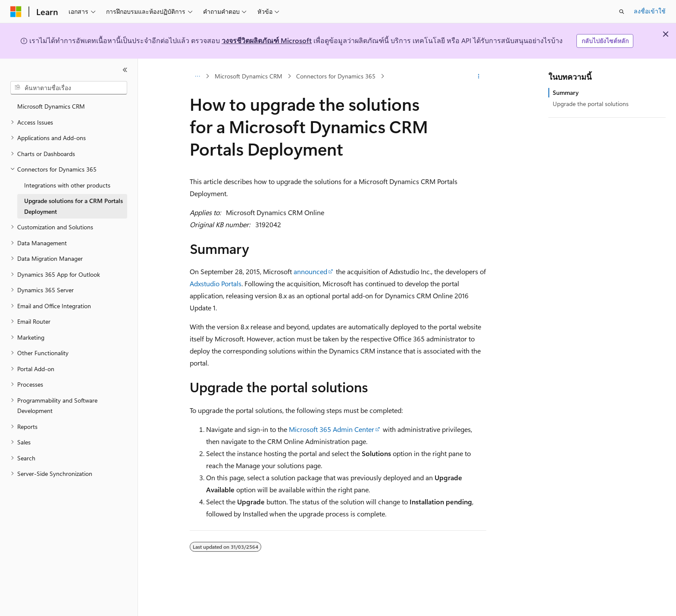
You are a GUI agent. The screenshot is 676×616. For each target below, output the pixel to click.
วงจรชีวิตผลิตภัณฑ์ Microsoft (267, 40)
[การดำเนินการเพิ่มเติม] (479, 76)
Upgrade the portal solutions (591, 104)
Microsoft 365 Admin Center (332, 429)
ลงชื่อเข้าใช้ (650, 11)
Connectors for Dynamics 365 (336, 76)
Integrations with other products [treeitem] (67, 185)
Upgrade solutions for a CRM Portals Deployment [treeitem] (74, 206)
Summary (566, 92)
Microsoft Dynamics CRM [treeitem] (51, 106)
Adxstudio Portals (216, 283)
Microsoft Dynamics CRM (249, 76)
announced (310, 271)
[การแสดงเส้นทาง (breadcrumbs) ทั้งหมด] (197, 76)
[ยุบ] (125, 70)
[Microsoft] (16, 12)
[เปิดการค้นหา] (622, 12)
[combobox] (69, 88)
